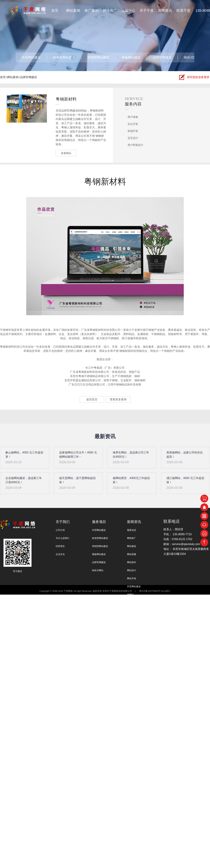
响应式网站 (192, 57)
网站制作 (132, 562)
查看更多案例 (118, 399)
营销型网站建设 (98, 57)
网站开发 (132, 578)
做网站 (130, 595)
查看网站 (66, 153)
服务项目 (99, 522)
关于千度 (147, 11)
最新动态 (132, 530)
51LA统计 (166, 591)
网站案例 (73, 11)
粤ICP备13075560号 (149, 591)
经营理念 (60, 546)
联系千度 (183, 11)
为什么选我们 (62, 538)
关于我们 (63, 522)
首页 (55, 11)
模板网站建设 (131, 57)
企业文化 (60, 554)
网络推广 (110, 11)
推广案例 (92, 11)
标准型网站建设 (64, 57)
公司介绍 (60, 530)
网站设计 (132, 570)
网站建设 (132, 546)
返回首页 (92, 399)
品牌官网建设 (162, 57)
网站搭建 (132, 554)
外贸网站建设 (31, 57)
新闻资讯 (165, 11)
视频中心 (128, 11)
